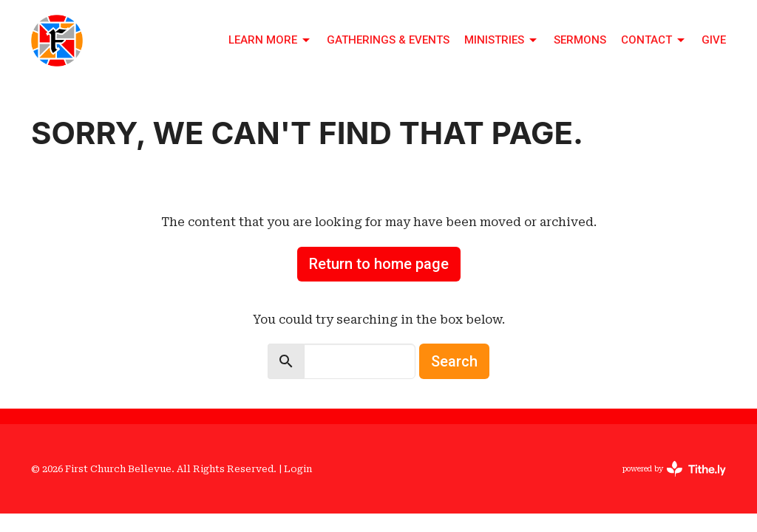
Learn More (270, 41)
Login (298, 469)
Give (714, 40)
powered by (674, 469)
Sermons (580, 40)
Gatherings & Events (388, 40)
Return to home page (379, 264)
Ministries (502, 41)
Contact (654, 41)
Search (454, 361)
